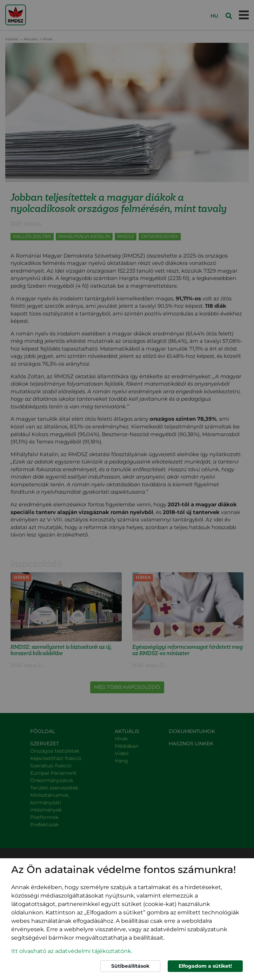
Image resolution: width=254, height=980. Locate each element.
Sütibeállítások (130, 966)
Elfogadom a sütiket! (205, 966)
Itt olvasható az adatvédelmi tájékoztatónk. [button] (72, 951)
